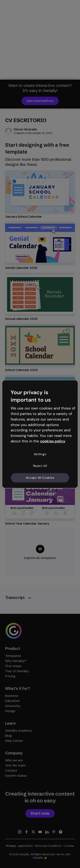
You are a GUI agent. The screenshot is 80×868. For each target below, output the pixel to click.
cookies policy (53, 441)
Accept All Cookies (40, 478)
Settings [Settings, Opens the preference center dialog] (40, 454)
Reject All (40, 466)
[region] (40, 434)
